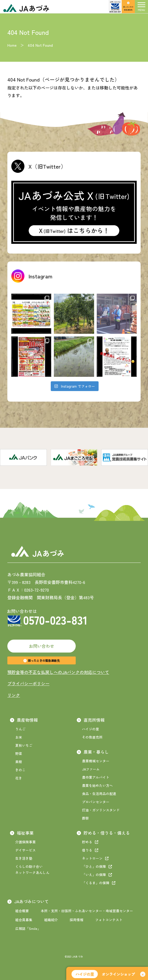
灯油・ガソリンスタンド (101, 810)
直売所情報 (91, 720)
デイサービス (25, 850)
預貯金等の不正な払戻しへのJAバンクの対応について (58, 672)
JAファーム (91, 769)
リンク (14, 695)
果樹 (19, 762)
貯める (90, 842)
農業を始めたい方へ (97, 785)
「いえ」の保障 (97, 875)
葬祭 (85, 818)
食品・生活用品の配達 (99, 794)
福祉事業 (22, 833)
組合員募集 (24, 920)
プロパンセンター (96, 802)
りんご (20, 729)
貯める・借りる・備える (103, 833)
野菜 (19, 753)
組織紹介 (51, 920)
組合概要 (22, 911)
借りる (90, 850)
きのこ (20, 770)
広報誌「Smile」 (28, 928)
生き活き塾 (24, 858)
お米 (19, 737)
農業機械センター (96, 761)
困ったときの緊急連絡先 (42, 660)
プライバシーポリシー (28, 683)
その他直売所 (92, 737)
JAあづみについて (28, 901)
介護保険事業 (25, 842)
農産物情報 (24, 720)
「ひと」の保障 (97, 866)
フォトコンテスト (109, 920)
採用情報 (76, 920)
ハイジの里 (91, 729)
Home (12, 45)
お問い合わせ (42, 646)
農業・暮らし (93, 752)
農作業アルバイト (96, 777)
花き (19, 778)
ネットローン (95, 858)
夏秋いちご (24, 745)
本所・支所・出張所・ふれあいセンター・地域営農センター (87, 911)
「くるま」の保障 (99, 883)
